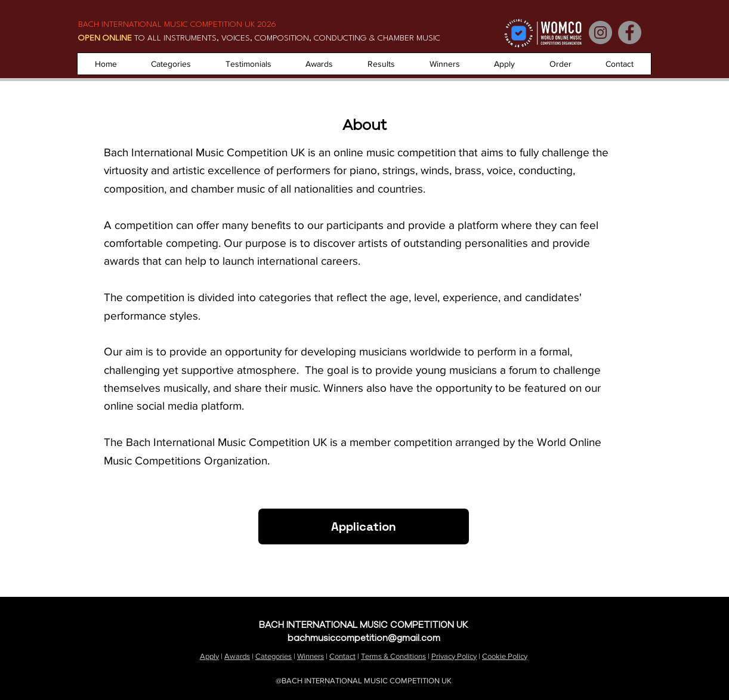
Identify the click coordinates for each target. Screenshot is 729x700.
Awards (237, 656)
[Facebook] (630, 32)
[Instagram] (600, 32)
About (696, 611)
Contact (342, 656)
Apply (209, 656)
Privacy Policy (454, 656)
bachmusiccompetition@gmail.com (364, 638)
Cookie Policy (505, 656)
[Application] (364, 526)
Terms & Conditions (393, 656)
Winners (311, 656)
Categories (274, 656)
